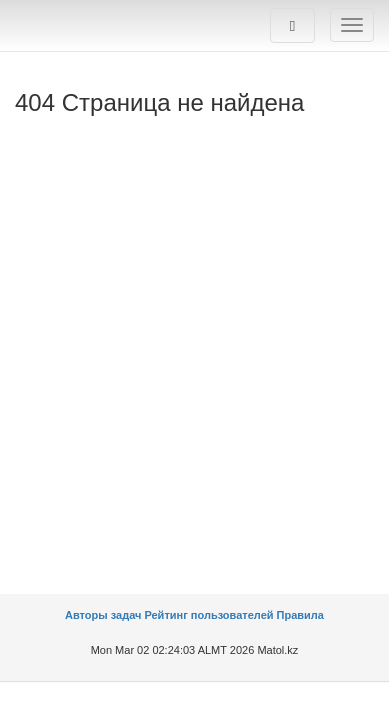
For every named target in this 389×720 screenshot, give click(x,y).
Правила (300, 615)
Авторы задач (104, 615)
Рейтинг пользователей (208, 615)
